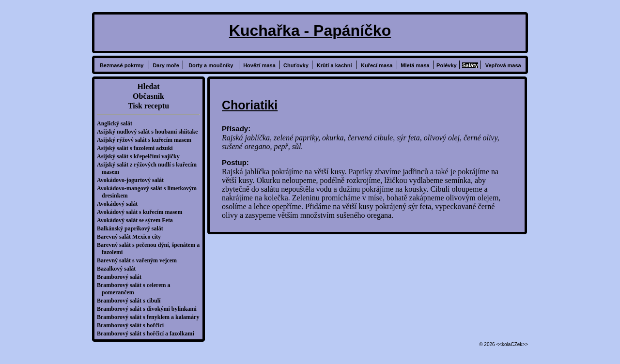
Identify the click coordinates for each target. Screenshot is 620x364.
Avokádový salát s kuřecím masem (142, 212)
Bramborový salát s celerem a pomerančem (136, 289)
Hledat (148, 86)
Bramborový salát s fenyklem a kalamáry (150, 317)
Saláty (470, 65)
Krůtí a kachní (334, 65)
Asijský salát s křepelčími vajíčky (141, 156)
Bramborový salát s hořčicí (133, 325)
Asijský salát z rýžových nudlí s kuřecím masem (149, 168)
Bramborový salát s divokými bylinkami (149, 309)
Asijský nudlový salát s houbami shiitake (150, 132)
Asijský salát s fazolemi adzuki (137, 148)
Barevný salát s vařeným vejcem (139, 260)
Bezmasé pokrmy (122, 65)
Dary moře (166, 65)
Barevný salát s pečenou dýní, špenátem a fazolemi (151, 249)
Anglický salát (117, 123)
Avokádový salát (120, 204)
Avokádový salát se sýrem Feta (137, 220)
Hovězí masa (259, 65)
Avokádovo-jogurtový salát (133, 180)
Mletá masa (415, 65)
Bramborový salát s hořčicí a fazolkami (148, 334)
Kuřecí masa (377, 65)
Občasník (148, 96)
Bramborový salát (122, 277)
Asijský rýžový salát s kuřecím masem (147, 140)
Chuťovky (296, 65)
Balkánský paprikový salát (132, 228)
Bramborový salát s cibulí (131, 301)
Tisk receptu (148, 106)
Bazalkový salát (119, 269)
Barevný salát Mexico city (131, 237)
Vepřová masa (503, 65)
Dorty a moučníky (211, 65)
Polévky (447, 65)
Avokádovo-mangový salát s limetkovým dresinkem (149, 192)
